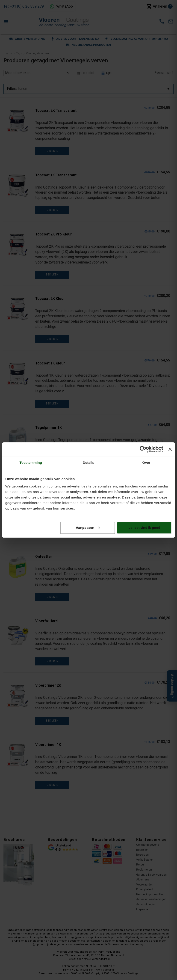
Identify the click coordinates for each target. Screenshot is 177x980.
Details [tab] (88, 463)
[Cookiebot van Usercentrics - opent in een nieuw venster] (143, 449)
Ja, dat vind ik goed (144, 528)
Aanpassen (88, 528)
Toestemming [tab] (31, 463)
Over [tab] (146, 463)
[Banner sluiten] (170, 449)
